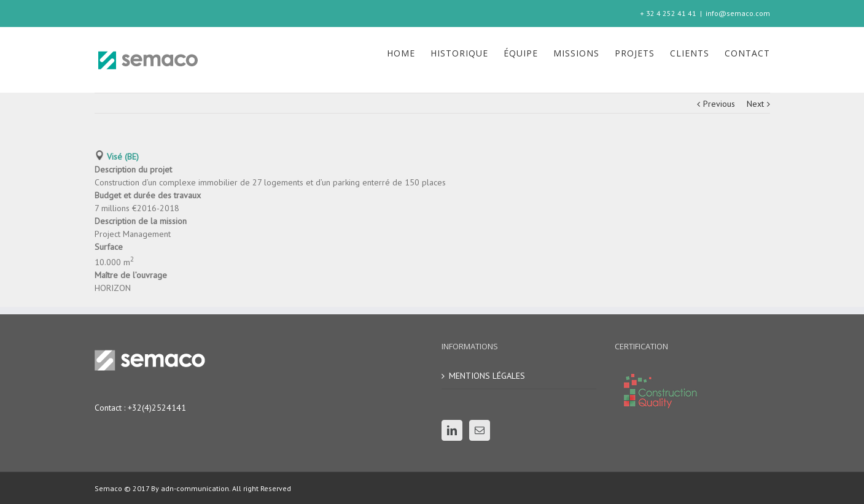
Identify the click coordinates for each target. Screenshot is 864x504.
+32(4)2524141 (157, 408)
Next (755, 104)
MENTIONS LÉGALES (487, 376)
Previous (719, 104)
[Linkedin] (452, 430)
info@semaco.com (738, 13)
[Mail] (480, 430)
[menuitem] (409, 53)
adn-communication (194, 488)
